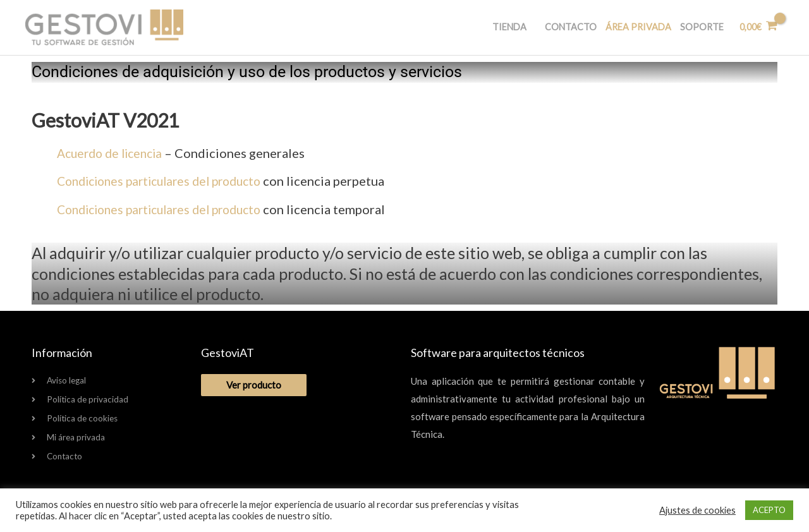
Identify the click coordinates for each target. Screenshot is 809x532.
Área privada (631, 28)
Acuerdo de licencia (115, 153)
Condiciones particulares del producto (167, 181)
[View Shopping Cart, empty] (757, 27)
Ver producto (254, 383)
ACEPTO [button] (769, 510)
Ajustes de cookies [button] (697, 510)
